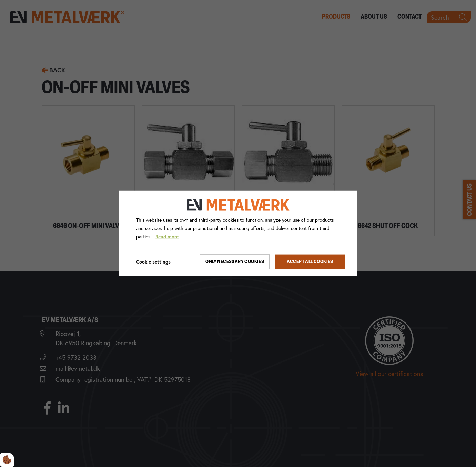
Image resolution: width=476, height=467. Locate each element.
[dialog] (238, 233)
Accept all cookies (310, 262)
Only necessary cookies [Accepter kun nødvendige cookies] (235, 262)
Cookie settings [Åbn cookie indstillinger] (153, 261)
